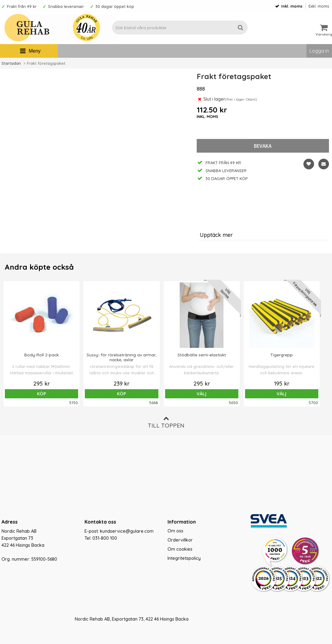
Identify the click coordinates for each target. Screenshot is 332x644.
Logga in (319, 51)
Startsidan (11, 63)
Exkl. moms (319, 6)
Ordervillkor (180, 540)
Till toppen (166, 422)
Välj (166, 394)
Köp (35, 394)
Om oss (175, 531)
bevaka (263, 146)
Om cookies (180, 549)
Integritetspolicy (184, 558)
